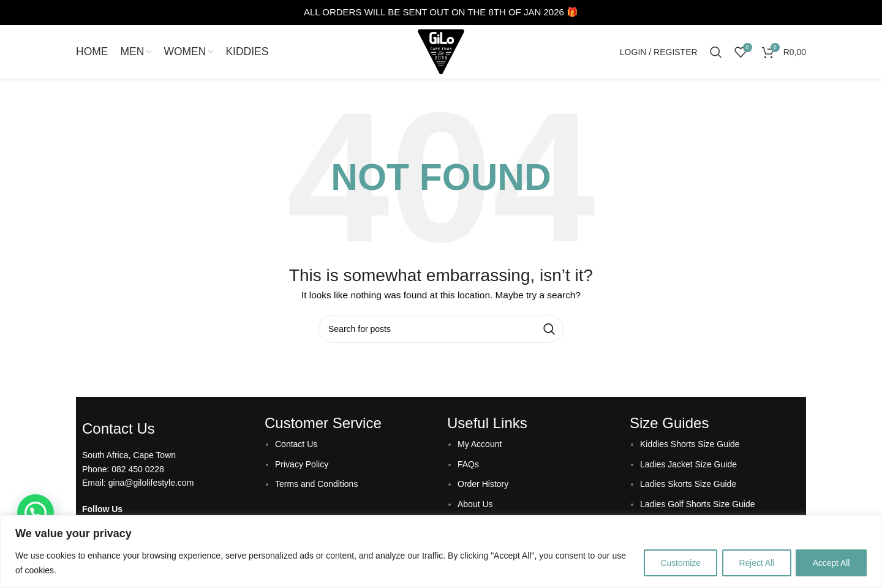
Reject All (753, 563)
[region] (441, 552)
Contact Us (296, 446)
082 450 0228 (138, 470)
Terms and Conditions (316, 486)
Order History (483, 486)
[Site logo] (441, 52)
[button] (36, 513)
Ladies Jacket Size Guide (688, 466)
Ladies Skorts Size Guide (688, 486)
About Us (475, 505)
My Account (480, 446)
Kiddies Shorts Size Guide (690, 446)
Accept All (830, 563)
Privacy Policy (302, 466)
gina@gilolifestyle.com (151, 484)
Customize (674, 563)
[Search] (716, 53)
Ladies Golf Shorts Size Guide (698, 505)
